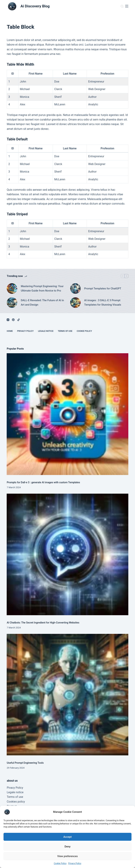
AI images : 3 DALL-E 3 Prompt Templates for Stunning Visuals (103, 302)
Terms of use (15, 797)
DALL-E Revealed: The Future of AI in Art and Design (42, 302)
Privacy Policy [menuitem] (25, 331)
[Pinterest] (13, 320)
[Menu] (127, 6)
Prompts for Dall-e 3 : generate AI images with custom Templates (43, 482)
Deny (67, 847)
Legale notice (15, 792)
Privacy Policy (75, 863)
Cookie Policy (60, 863)
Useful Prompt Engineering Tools (25, 763)
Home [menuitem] (10, 331)
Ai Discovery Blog (35, 6)
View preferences (67, 856)
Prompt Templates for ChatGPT (103, 289)
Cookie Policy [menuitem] (84, 331)
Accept (67, 837)
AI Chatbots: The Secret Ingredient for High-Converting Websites (43, 623)
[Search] (122, 6)
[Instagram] (8, 320)
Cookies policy (16, 802)
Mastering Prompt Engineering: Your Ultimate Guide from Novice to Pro (42, 288)
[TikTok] (19, 320)
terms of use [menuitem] (65, 331)
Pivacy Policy (15, 788)
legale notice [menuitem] (46, 331)
